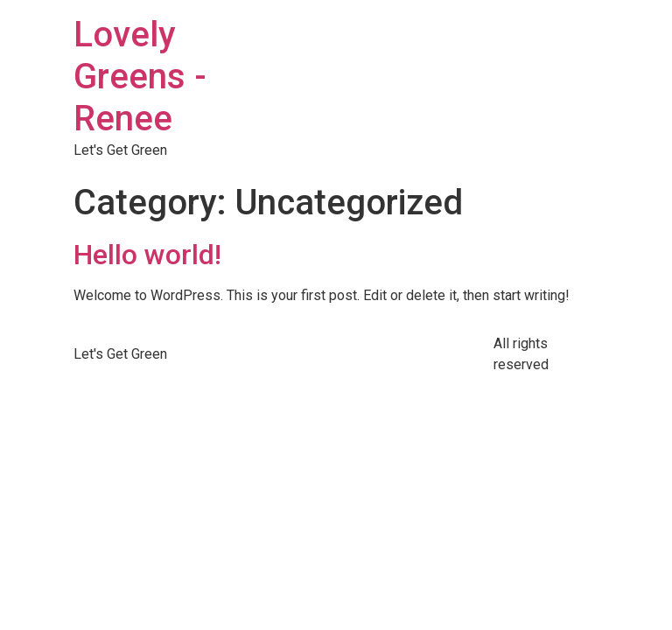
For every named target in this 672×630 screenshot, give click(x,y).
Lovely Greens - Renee (140, 77)
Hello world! (147, 255)
